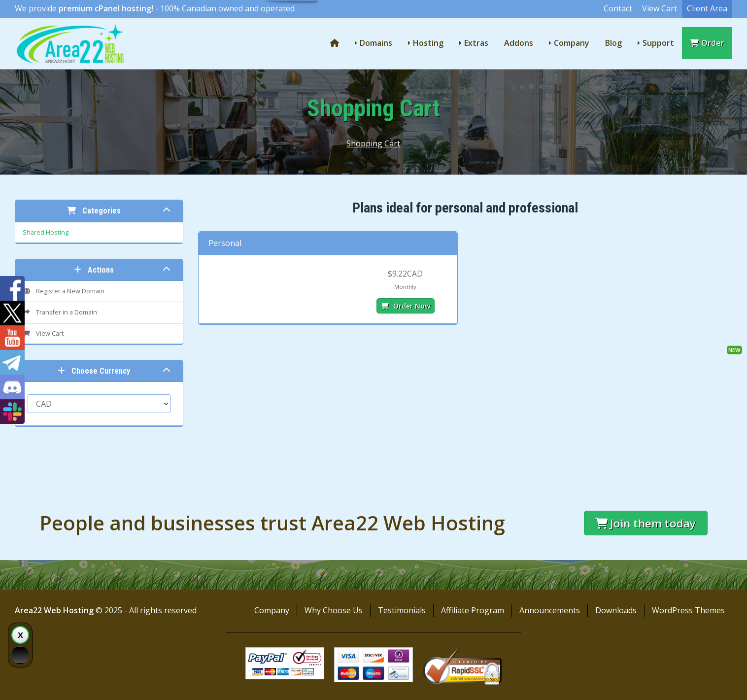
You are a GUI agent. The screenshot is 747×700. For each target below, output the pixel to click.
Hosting (428, 43)
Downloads (616, 610)
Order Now (406, 306)
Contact (618, 8)
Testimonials (402, 610)
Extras (476, 43)
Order (707, 43)
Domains (376, 43)
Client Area (707, 8)
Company (572, 43)
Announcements (550, 610)
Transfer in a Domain (60, 312)
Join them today (645, 523)
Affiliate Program (473, 610)
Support (658, 43)
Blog (613, 43)
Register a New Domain (64, 291)
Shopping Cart (373, 143)
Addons (519, 43)
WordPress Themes (688, 610)
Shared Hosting (46, 232)
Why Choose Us (334, 610)
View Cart (660, 8)
